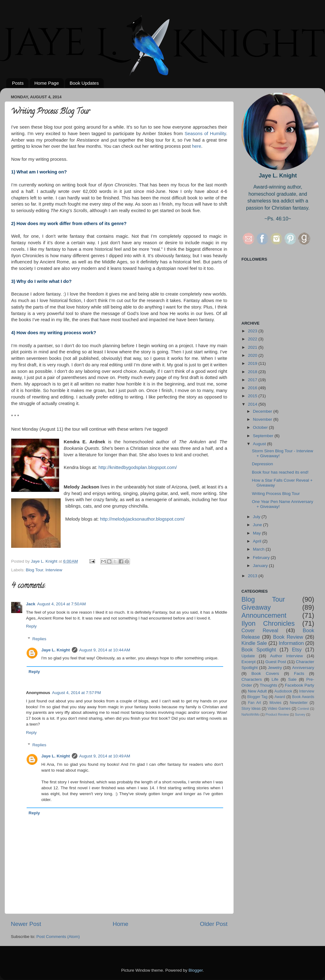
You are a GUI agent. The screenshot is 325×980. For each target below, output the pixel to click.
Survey (300, 714)
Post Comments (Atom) (58, 937)
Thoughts (268, 685)
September (264, 436)
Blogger (196, 970)
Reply (31, 626)
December (263, 411)
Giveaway (256, 607)
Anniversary (303, 668)
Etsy (297, 650)
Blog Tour (34, 570)
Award (280, 697)
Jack (31, 604)
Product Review (277, 714)
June (258, 525)
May (257, 533)
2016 (253, 388)
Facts (299, 673)
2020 (253, 355)
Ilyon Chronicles (268, 623)
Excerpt (249, 662)
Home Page (47, 83)
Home (120, 924)
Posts (18, 83)
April (258, 541)
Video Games (279, 709)
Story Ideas (251, 709)
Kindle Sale (254, 643)
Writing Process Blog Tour (276, 494)
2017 (253, 380)
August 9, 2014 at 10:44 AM (105, 650)
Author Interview (286, 656)
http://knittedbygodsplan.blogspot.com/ (138, 467)
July (257, 517)
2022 (253, 339)
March (259, 549)
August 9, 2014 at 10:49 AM (105, 756)
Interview (54, 570)
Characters (252, 679)
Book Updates (84, 83)
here (197, 146)
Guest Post (276, 662)
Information (291, 643)
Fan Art (254, 703)
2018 (253, 372)
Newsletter (299, 703)
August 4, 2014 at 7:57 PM (76, 693)
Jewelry (275, 668)
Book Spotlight (259, 650)
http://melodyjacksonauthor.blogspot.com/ (142, 519)
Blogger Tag (257, 697)
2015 (253, 396)
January (261, 566)
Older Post (214, 924)
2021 (253, 347)
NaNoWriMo (251, 714)
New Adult (257, 691)
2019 (253, 363)
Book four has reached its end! (280, 472)
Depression (262, 464)
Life (275, 679)
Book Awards (303, 697)
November (263, 419)
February (262, 558)
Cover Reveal (260, 630)
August (260, 444)
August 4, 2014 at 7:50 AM (61, 604)
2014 (253, 404)
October (261, 427)
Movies (275, 703)
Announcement (264, 615)
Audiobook (283, 691)
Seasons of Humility (205, 134)
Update (248, 656)
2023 (253, 331)
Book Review (288, 637)
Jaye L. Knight (56, 650)
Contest (303, 709)
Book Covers (265, 673)
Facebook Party (299, 685)
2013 (253, 576)
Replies (39, 639)
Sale (292, 679)
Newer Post (26, 924)
